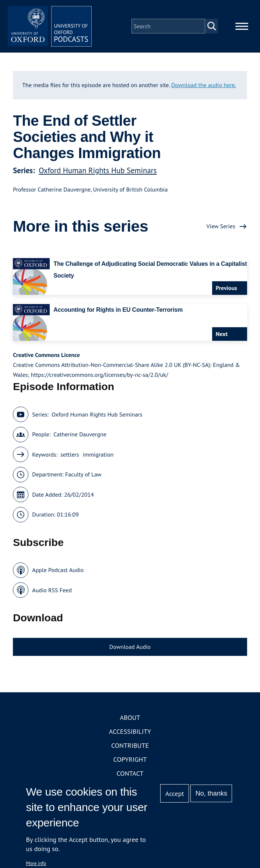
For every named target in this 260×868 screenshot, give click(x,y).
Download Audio (130, 649)
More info (36, 863)
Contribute (130, 748)
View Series (221, 228)
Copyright (130, 762)
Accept (175, 794)
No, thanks (211, 793)
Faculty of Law (83, 476)
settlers (70, 457)
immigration (98, 457)
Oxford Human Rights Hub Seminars (98, 173)
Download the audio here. (204, 87)
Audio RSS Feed (52, 592)
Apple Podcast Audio (58, 572)
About (130, 720)
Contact (130, 776)
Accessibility (130, 734)
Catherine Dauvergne (80, 436)
